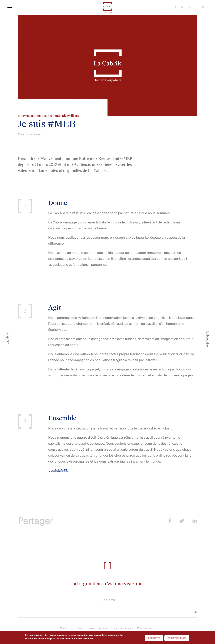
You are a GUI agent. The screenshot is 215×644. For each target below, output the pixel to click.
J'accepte (154, 638)
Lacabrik (7, 339)
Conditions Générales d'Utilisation (116, 628)
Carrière (81, 628)
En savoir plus (177, 638)
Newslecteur (67, 628)
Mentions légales (146, 628)
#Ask (91, 628)
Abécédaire (208, 339)
